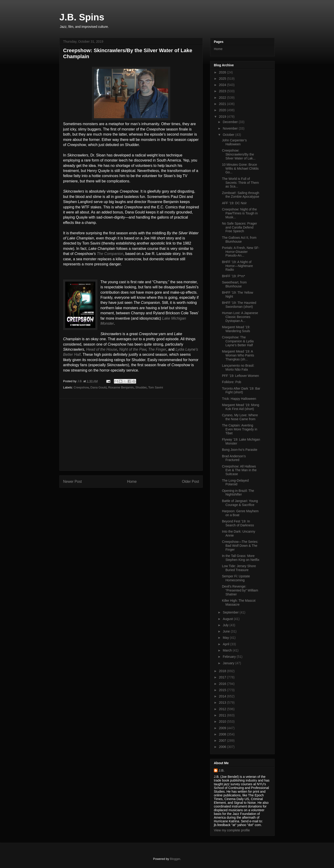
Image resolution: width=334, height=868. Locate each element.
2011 (223, 715)
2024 (223, 85)
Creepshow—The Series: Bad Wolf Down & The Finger (240, 546)
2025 (223, 79)
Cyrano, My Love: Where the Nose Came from (240, 417)
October (229, 135)
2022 (223, 98)
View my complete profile (232, 830)
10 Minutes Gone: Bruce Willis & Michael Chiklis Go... (240, 169)
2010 (223, 722)
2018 (223, 671)
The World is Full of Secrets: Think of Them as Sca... (240, 183)
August (228, 619)
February (230, 657)
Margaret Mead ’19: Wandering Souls (236, 329)
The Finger (157, 349)
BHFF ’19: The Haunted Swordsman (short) (239, 305)
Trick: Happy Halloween (239, 399)
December (231, 122)
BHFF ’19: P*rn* (234, 276)
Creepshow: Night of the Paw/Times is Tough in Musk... (240, 213)
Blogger (175, 859)
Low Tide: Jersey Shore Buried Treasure (239, 568)
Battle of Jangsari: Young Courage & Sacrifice (240, 503)
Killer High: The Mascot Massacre (239, 603)
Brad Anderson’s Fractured (234, 458)
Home (132, 482)
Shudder (141, 387)
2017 (223, 677)
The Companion (110, 254)
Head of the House (102, 349)
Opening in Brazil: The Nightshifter (238, 493)
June (227, 631)
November (231, 128)
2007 (223, 741)
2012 (223, 709)
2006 (223, 747)
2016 (223, 684)
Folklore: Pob (231, 382)
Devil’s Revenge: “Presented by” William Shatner (240, 590)
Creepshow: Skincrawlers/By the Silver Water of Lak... (239, 154)
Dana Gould (98, 387)
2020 (223, 110)
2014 (223, 696)
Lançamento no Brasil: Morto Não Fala (238, 367)
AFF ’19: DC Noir (234, 203)
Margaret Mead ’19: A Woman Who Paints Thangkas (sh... (238, 355)
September (231, 612)
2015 (223, 690)
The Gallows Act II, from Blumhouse (239, 240)
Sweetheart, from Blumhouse (234, 284)
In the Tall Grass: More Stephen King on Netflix (241, 558)
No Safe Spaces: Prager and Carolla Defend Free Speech (239, 227)
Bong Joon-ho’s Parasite (240, 450)
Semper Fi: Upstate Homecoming (236, 578)
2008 (223, 734)
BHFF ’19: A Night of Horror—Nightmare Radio (237, 266)
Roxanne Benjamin (121, 387)
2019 (223, 117)
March (228, 650)
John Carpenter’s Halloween (234, 142)
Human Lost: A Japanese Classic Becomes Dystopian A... (240, 317)
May (226, 638)
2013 (223, 703)
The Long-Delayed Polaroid (235, 482)
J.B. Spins (82, 17)
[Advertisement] (131, 435)
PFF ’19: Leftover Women (240, 376)
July (226, 625)
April (226, 644)
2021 (223, 104)
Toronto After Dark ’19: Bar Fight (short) (241, 390)
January (229, 663)
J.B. (222, 770)
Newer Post (72, 482)
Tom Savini (156, 387)
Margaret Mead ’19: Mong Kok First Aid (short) (241, 407)
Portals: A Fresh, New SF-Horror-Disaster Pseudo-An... (241, 252)
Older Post (190, 482)
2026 (223, 72)
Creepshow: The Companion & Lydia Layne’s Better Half (238, 341)
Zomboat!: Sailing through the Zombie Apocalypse (241, 195)
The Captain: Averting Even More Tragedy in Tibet (240, 429)
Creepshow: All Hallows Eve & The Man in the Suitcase (239, 470)
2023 (223, 91)
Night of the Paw (133, 349)
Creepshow (81, 387)
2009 (223, 728)
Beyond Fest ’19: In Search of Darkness (238, 523)
